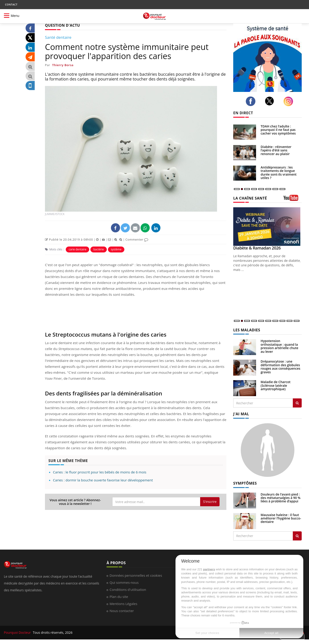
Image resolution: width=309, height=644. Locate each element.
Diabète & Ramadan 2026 (257, 248)
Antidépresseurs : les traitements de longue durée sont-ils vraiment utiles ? (279, 173)
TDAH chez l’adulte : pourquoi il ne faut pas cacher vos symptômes (278, 130)
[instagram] (289, 101)
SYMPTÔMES (245, 483)
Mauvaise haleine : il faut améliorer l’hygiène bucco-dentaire (281, 518)
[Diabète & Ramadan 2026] (267, 227)
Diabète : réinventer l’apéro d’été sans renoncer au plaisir (276, 150)
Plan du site (119, 597)
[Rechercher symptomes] (297, 536)
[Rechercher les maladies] (297, 403)
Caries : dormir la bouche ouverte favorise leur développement (103, 480)
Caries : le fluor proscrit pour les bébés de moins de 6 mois (100, 472)
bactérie (98, 249)
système (116, 249)
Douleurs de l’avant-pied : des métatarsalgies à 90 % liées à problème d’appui (281, 498)
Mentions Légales (123, 604)
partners (209, 569)
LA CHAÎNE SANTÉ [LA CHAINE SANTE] (250, 198)
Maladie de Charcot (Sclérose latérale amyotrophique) (276, 385)
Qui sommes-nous (124, 582)
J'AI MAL (241, 414)
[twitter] (271, 101)
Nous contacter (122, 611)
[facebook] (252, 101)
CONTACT (11, 4)
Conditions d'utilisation (128, 589)
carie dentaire (77, 249)
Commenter (137, 239)
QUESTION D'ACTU (62, 25)
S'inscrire (210, 502)
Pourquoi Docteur (18, 632)
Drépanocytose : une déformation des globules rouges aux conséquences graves (280, 367)
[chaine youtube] (293, 199)
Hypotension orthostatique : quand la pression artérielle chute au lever (279, 346)
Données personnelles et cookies (136, 575)
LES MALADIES (247, 330)
